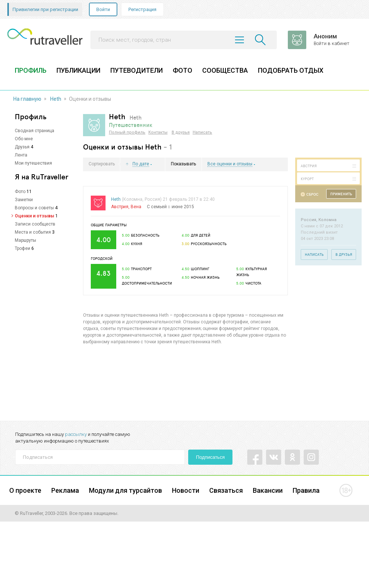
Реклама (65, 490)
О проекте (25, 490)
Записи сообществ (35, 224)
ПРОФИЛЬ (31, 70)
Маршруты (25, 240)
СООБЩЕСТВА (225, 70)
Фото (20, 192)
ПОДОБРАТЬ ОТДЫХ (291, 70)
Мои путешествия (33, 163)
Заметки (24, 200)
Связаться (226, 490)
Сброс (312, 194)
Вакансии (268, 490)
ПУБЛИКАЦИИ (78, 70)
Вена (136, 207)
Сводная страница (35, 131)
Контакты (158, 132)
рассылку (76, 434)
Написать (202, 132)
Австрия (120, 207)
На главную (27, 99)
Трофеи (23, 248)
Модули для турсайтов (125, 490)
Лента (21, 155)
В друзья (181, 132)
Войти (103, 9)
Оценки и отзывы (35, 216)
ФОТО (182, 70)
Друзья (22, 147)
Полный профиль (127, 132)
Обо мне (24, 139)
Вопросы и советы (34, 208)
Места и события (33, 232)
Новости (186, 490)
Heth (56, 99)
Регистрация (142, 9)
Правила (306, 490)
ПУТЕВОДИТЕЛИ (137, 70)
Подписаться (210, 457)
